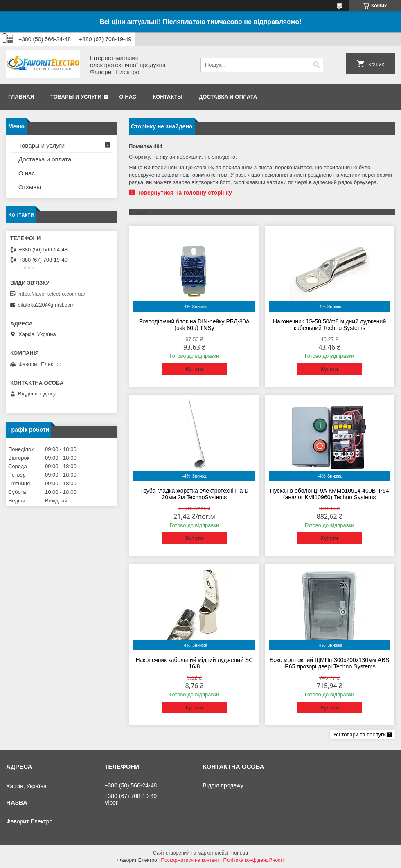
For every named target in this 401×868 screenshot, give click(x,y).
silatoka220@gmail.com (46, 305)
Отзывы (30, 187)
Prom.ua (239, 853)
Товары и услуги (76, 97)
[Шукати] (316, 65)
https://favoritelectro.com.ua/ (52, 294)
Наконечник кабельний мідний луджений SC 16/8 (194, 663)
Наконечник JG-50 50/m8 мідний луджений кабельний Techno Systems (329, 325)
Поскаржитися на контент (190, 860)
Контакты (168, 97)
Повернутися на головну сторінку (184, 193)
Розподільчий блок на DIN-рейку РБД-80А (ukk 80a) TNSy (194, 325)
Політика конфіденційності (254, 860)
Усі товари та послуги (359, 735)
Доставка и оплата (228, 97)
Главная (21, 97)
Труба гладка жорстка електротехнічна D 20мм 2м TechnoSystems (194, 494)
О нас (128, 97)
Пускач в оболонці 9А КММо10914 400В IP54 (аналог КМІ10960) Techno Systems (330, 494)
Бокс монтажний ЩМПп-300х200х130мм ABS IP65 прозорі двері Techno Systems (329, 663)
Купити (194, 369)
